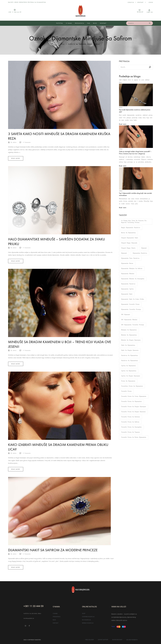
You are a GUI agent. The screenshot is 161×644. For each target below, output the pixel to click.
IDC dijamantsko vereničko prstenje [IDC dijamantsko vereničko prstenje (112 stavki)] (133, 325)
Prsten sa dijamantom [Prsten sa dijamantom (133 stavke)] (128, 381)
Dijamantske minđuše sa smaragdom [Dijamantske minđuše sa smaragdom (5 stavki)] (133, 279)
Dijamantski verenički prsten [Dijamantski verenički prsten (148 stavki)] (130, 304)
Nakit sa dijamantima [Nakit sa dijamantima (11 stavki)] (128, 345)
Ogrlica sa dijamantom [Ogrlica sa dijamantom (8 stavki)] (128, 366)
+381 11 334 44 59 (15, 12)
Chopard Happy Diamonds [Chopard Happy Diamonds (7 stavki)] (129, 243)
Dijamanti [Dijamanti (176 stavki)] (124, 253)
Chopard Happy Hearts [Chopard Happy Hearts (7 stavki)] (128, 248)
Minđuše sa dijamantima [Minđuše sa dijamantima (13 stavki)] (129, 335)
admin (15, 142)
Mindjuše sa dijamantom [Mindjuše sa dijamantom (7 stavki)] (129, 330)
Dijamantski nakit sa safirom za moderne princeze (53, 550)
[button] (149, 11)
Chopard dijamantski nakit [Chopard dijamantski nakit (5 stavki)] (130, 238)
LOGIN (151, 2)
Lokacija (131, 2)
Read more (16, 158)
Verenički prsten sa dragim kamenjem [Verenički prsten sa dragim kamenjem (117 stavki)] (134, 407)
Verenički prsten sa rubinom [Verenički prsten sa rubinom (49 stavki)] (131, 417)
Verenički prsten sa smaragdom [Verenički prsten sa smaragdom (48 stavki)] (131, 427)
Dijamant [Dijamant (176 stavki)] (144, 248)
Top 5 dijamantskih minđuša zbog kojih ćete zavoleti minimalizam (135, 194)
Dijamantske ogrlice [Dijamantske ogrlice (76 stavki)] (127, 289)
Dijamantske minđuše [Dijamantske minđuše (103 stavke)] (128, 274)
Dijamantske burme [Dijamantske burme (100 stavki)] (127, 263)
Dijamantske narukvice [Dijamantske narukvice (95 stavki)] (128, 284)
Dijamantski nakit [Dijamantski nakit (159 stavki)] (127, 294)
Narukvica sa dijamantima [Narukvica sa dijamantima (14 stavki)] (129, 355)
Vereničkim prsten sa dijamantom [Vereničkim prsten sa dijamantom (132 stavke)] (132, 386)
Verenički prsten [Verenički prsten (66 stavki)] (126, 391)
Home (63, 44)
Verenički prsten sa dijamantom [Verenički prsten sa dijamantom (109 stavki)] (131, 402)
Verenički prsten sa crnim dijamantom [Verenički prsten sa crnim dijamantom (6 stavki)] (134, 396)
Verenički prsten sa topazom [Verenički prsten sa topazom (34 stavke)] (130, 432)
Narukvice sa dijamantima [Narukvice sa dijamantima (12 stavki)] (129, 361)
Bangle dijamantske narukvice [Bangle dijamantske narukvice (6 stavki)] (131, 228)
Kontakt (141, 2)
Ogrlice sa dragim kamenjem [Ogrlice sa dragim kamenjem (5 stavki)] (131, 376)
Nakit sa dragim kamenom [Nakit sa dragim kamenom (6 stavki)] (130, 350)
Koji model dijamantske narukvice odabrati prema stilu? (135, 111)
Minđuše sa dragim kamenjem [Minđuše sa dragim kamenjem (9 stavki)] (131, 340)
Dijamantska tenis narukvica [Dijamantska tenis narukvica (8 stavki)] (130, 258)
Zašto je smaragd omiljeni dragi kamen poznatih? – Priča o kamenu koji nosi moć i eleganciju (135, 153)
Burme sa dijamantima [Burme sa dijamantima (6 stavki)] (128, 233)
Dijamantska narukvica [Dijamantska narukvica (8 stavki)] (140, 253)
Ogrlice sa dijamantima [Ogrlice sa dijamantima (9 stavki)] (129, 371)
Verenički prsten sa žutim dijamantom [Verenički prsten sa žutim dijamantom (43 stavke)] (134, 437)
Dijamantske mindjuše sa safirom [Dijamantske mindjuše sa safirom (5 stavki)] (132, 269)
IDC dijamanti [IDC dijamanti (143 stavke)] (126, 315)
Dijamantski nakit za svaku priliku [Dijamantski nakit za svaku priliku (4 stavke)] (133, 299)
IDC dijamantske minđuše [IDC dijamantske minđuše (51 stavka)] (129, 320)
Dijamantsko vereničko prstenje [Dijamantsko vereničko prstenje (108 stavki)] (131, 309)
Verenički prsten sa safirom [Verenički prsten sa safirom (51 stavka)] (130, 422)
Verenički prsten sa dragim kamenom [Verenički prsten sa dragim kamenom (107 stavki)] (133, 412)
